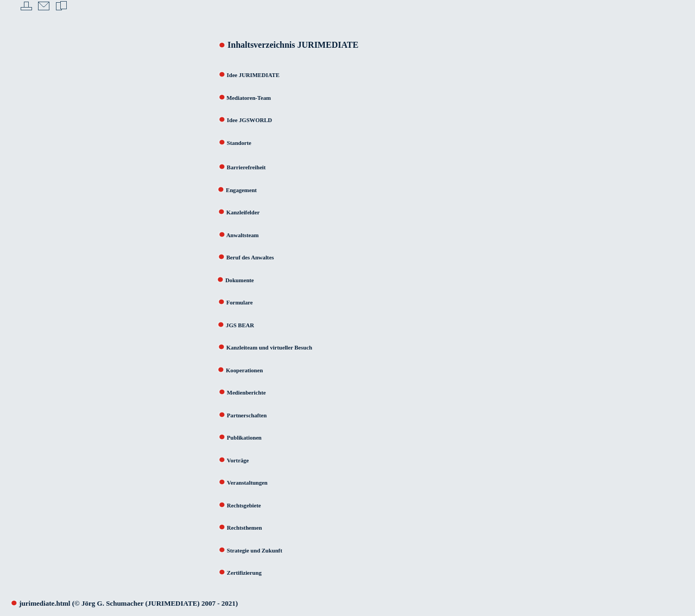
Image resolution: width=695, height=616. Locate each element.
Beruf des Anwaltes (249, 258)
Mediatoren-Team (248, 98)
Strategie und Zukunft (255, 551)
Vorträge (228, 461)
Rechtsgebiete (244, 506)
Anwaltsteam (242, 235)
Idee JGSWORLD (249, 120)
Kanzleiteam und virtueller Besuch (269, 348)
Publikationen (235, 438)
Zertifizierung (244, 573)
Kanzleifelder (243, 212)
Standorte (239, 143)
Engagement (241, 190)
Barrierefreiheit (247, 167)
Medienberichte (247, 393)
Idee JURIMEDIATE (246, 75)
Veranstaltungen (247, 483)
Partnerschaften (247, 415)
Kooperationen (239, 370)
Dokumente (240, 280)
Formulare (240, 303)
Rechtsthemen (245, 528)
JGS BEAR (240, 325)
